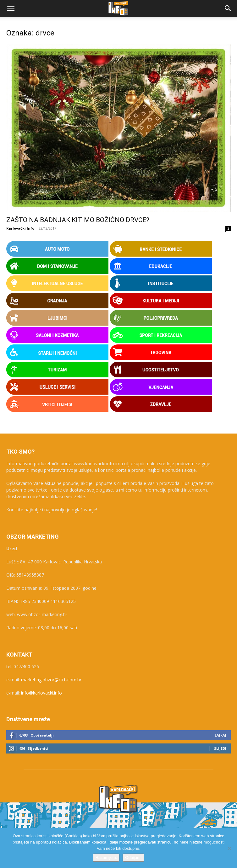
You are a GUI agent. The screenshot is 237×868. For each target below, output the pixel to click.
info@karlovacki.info (41, 693)
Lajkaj (220, 735)
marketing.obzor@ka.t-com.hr (51, 680)
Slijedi (220, 748)
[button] (11, 8)
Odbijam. (133, 857)
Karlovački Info (20, 228)
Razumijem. (106, 857)
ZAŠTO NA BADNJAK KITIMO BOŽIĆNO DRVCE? (78, 220)
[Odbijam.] (229, 848)
